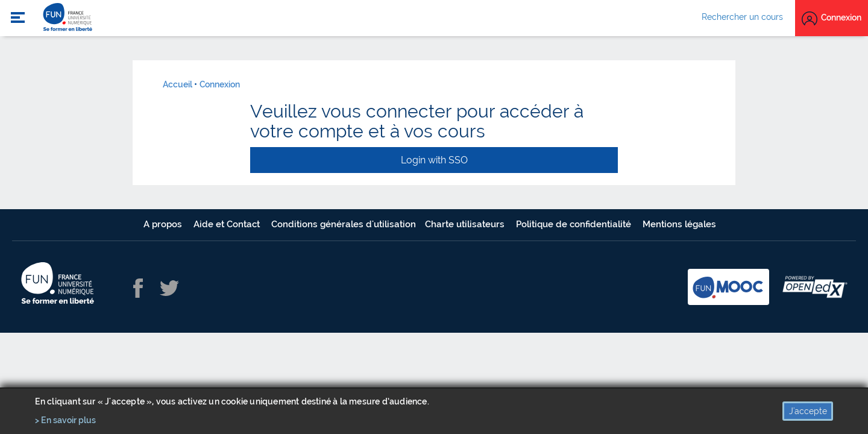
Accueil (178, 84)
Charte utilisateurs (466, 224)
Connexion (220, 84)
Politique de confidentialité (575, 224)
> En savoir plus (65, 420)
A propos (164, 224)
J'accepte (808, 411)
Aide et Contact (228, 224)
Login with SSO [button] (434, 160)
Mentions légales (679, 224)
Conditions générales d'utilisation (344, 224)
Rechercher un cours (742, 17)
